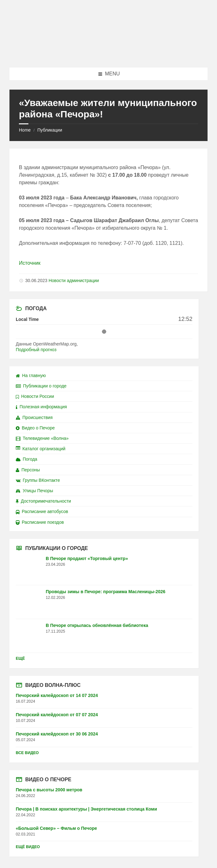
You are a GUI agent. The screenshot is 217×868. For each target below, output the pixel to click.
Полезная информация (41, 407)
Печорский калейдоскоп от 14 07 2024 (57, 695)
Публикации (50, 130)
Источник (30, 263)
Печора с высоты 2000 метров (49, 790)
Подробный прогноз (36, 350)
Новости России (35, 396)
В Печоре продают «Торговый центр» (87, 558)
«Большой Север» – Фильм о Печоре (56, 828)
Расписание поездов (40, 522)
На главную (31, 375)
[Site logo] (108, 55)
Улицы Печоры (34, 491)
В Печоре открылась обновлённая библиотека (97, 625)
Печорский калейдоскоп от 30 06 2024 (57, 734)
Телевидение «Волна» (42, 438)
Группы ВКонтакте (38, 480)
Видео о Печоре (35, 428)
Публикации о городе (41, 386)
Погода (26, 459)
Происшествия (34, 417)
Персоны (28, 470)
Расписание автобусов (42, 511)
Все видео (27, 753)
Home (25, 130)
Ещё (20, 658)
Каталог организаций (41, 449)
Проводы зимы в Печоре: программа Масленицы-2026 (106, 592)
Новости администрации (74, 280)
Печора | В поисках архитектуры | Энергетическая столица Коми (86, 809)
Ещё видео (28, 847)
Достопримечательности (43, 501)
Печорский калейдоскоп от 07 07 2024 (57, 715)
